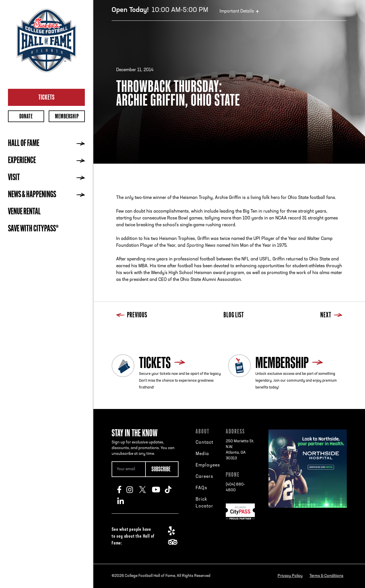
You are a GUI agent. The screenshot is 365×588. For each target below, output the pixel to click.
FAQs (201, 488)
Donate (26, 116)
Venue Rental (24, 212)
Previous (132, 315)
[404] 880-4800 (235, 487)
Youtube (158, 490)
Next (331, 315)
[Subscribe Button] (162, 469)
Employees (208, 465)
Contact (204, 443)
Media (202, 454)
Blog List (234, 315)
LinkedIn (124, 501)
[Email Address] (128, 469)
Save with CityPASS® (33, 229)
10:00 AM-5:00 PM (160, 10)
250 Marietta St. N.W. (240, 450)
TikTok (171, 490)
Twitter (146, 490)
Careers (204, 477)
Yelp (174, 531)
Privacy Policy (290, 576)
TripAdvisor (174, 542)
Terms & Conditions (326, 576)
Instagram (133, 490)
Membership (67, 116)
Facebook (122, 490)
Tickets (47, 97)
